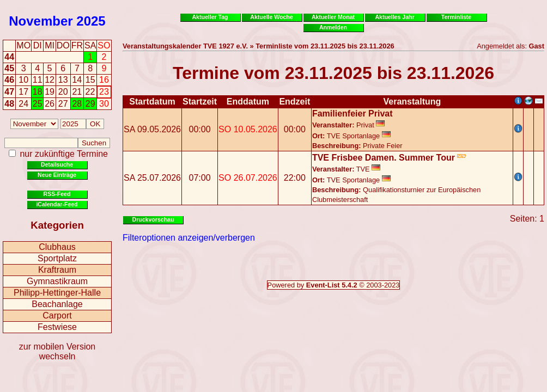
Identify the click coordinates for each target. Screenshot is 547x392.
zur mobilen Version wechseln (57, 351)
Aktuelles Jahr (394, 17)
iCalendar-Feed (57, 204)
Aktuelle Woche (271, 17)
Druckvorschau (153, 219)
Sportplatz (57, 258)
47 (9, 92)
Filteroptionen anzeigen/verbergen (189, 238)
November (41, 21)
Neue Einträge (57, 175)
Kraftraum (57, 270)
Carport (57, 316)
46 (9, 80)
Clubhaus (57, 247)
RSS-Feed (57, 194)
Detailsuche (57, 164)
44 (9, 57)
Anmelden (333, 27)
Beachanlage (57, 304)
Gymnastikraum (57, 281)
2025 (91, 21)
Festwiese (57, 327)
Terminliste (456, 17)
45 (9, 68)
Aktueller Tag (210, 17)
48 (9, 104)
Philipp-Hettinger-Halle (57, 293)
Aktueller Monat (333, 17)
